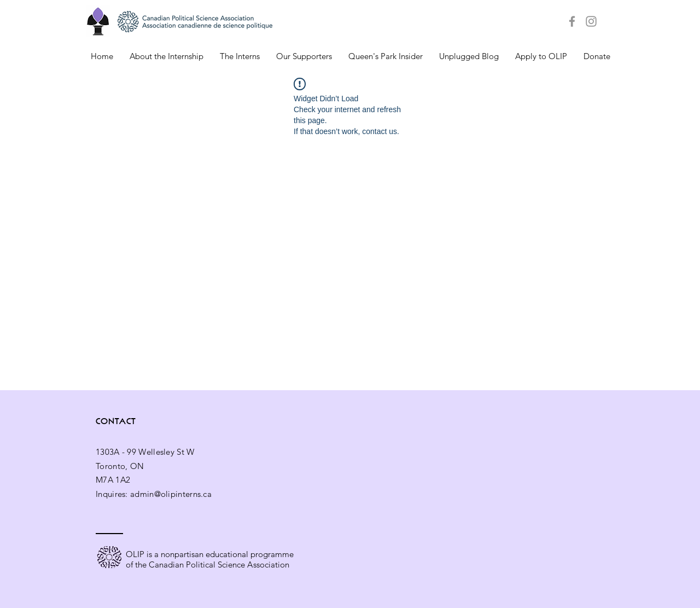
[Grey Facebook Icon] (572, 21)
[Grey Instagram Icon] (591, 21)
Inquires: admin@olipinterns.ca (154, 494)
